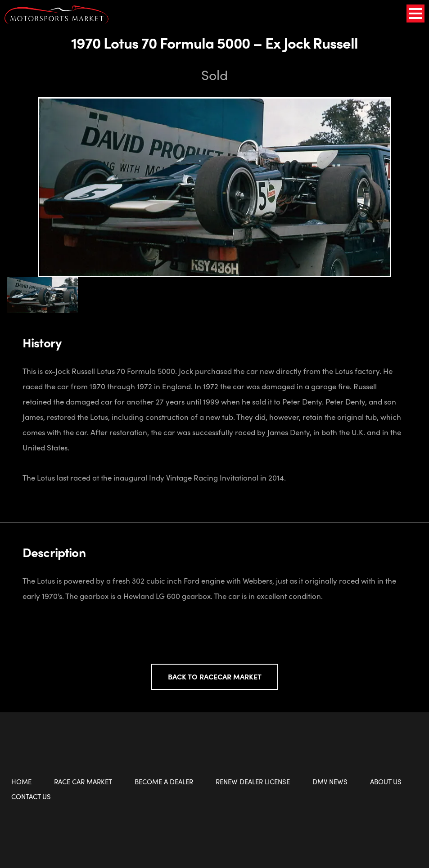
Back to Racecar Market (215, 677)
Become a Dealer (164, 782)
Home (21, 782)
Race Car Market (83, 782)
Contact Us (31, 796)
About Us (386, 782)
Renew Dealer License (253, 782)
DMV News (330, 782)
